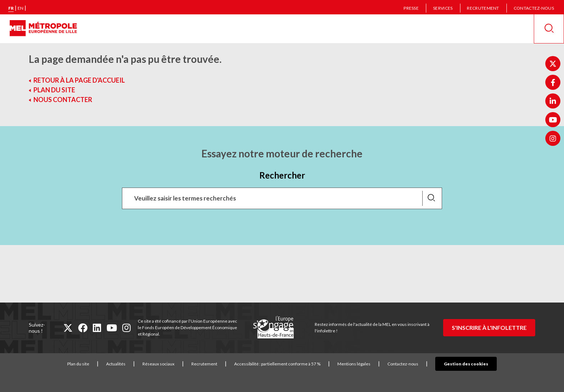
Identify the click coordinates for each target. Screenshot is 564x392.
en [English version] (21, 8)
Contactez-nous (534, 8)
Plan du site (54, 90)
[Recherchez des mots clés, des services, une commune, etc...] (282, 198)
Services (443, 8)
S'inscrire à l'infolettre (489, 328)
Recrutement (483, 8)
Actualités (127, 364)
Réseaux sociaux (170, 364)
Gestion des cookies (466, 364)
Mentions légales (365, 364)
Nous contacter (63, 100)
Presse (411, 8)
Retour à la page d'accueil (79, 80)
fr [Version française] (11, 8)
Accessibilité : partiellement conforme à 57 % (288, 364)
